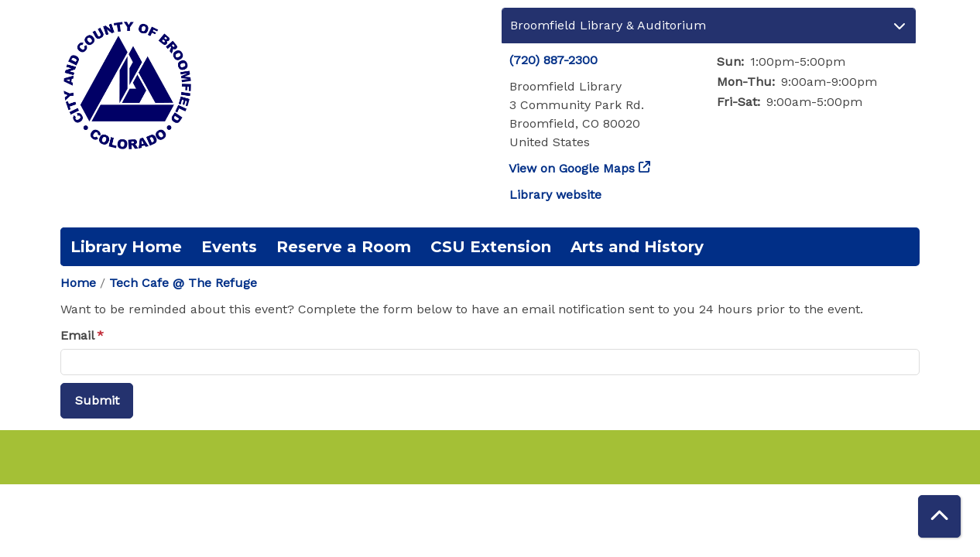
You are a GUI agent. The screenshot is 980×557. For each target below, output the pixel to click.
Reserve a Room (344, 247)
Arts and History (637, 247)
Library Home (126, 247)
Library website (555, 195)
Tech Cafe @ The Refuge (183, 283)
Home (78, 283)
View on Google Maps (572, 168)
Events (229, 247)
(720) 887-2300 (553, 60)
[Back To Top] (939, 516)
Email (77, 335)
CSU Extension (491, 247)
